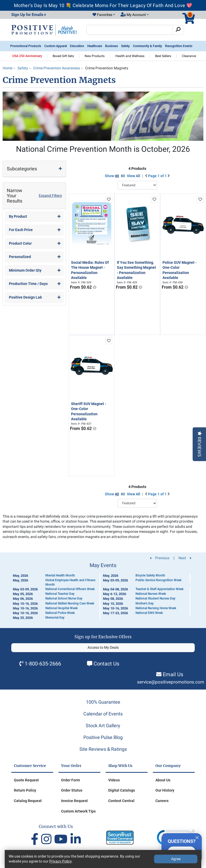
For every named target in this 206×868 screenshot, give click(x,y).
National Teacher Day (60, 594)
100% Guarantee (103, 702)
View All (134, 176)
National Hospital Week (61, 608)
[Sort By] (137, 185)
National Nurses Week (151, 594)
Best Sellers (163, 56)
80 (123, 176)
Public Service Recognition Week (158, 580)
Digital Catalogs (122, 790)
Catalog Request (28, 801)
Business (112, 46)
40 (117, 176)
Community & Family (147, 46)
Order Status (72, 790)
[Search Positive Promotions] (129, 30)
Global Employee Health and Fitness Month (70, 582)
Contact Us (106, 664)
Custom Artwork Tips (78, 811)
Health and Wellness (130, 56)
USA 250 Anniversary (27, 56)
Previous (160, 558)
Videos (114, 780)
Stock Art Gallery (103, 726)
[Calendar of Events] (103, 591)
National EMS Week (149, 613)
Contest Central (121, 801)
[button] (104, 15)
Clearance (189, 56)
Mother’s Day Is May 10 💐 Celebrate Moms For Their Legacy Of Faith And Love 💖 (103, 5)
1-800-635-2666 (43, 664)
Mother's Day (145, 603)
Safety (125, 46)
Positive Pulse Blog (103, 737)
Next (185, 558)
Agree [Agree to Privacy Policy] (176, 859)
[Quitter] (197, 837)
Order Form (71, 780)
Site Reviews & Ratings (103, 749)
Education (77, 46)
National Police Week (60, 613)
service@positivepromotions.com (171, 682)
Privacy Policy (60, 861)
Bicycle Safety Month (150, 575)
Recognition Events (179, 46)
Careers (162, 801)
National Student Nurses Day (155, 598)
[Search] (178, 30)
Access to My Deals (103, 647)
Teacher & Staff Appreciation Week (159, 589)
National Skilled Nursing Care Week (70, 603)
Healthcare (95, 46)
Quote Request (26, 780)
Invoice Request (74, 801)
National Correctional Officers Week (70, 589)
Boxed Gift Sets (63, 56)
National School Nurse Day (64, 598)
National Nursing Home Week (156, 608)
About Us (163, 780)
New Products (95, 56)
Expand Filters (50, 195)
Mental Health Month (60, 575)
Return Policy (25, 790)
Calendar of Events (103, 714)
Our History (165, 790)
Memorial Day (55, 618)
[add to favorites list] (109, 199)
